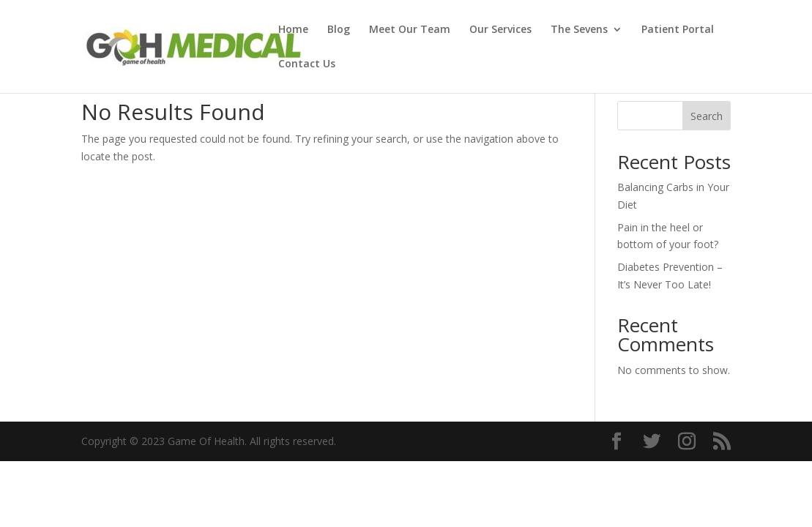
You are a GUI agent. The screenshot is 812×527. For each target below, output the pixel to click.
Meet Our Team (410, 30)
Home (293, 30)
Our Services (500, 30)
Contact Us (307, 64)
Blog (339, 30)
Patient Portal (678, 30)
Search (707, 116)
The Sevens (579, 30)
